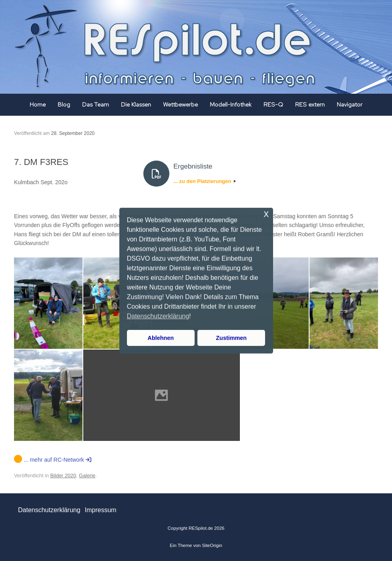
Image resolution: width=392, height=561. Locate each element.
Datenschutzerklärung (49, 510)
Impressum (100, 510)
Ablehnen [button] (161, 338)
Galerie (87, 476)
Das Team (95, 105)
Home (38, 105)
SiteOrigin (212, 545)
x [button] (266, 213)
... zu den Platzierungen (205, 181)
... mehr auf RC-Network (53, 460)
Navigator (350, 105)
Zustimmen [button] (231, 338)
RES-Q (273, 105)
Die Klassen (136, 105)
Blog (64, 105)
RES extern (310, 105)
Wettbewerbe (180, 105)
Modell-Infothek (231, 105)
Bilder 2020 (63, 476)
